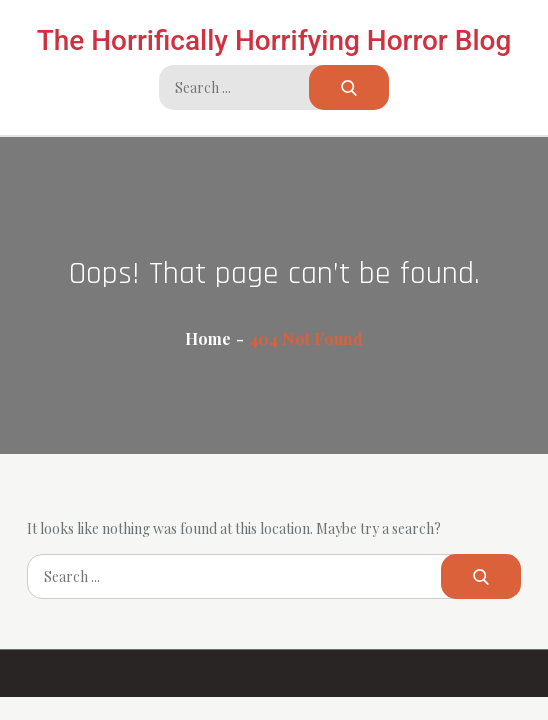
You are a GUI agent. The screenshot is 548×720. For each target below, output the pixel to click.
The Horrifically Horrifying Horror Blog (274, 40)
